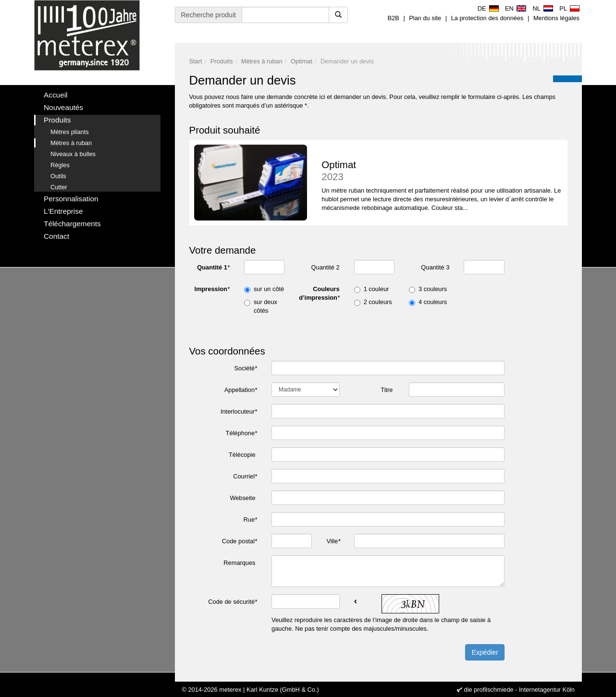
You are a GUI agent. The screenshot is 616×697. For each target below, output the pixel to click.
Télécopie (243, 455)
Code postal (240, 541)
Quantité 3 (435, 267)
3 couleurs (433, 289)
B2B (394, 18)
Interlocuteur (239, 411)
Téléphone (241, 433)
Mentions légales (556, 18)
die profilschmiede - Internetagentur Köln (519, 690)
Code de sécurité (233, 602)
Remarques (240, 563)
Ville (333, 541)
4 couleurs (433, 302)
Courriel (245, 476)
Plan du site (425, 18)
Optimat (302, 61)
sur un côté (269, 289)
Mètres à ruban (262, 61)
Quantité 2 (326, 267)
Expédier (485, 652)
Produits (222, 61)
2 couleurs (378, 302)
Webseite (243, 498)
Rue (250, 520)
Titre (388, 390)
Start (196, 61)
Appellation (241, 390)
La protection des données (487, 18)
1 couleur (376, 289)
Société (246, 368)
